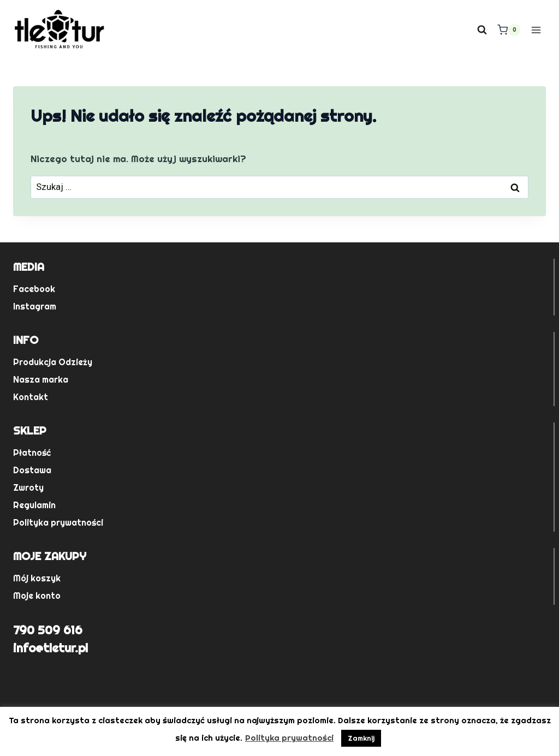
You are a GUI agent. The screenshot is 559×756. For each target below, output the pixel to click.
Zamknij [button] (361, 738)
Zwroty (28, 488)
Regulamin (34, 505)
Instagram (35, 306)
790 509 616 (48, 630)
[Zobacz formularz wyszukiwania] (482, 30)
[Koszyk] (509, 30)
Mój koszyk (37, 578)
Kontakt (31, 397)
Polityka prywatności (58, 523)
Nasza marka (41, 380)
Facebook (34, 289)
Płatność (32, 453)
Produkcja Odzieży (53, 362)
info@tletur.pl (50, 648)
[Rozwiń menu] (536, 30)
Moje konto (37, 596)
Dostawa (32, 470)
